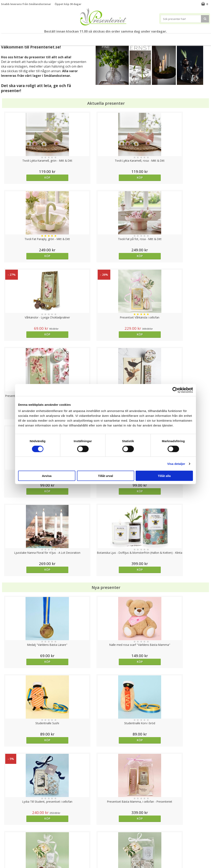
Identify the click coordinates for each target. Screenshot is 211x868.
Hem (139, 38)
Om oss (6, 843)
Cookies (6, 824)
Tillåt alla (164, 476)
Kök (154, 38)
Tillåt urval (106, 476)
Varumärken (9, 831)
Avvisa (47, 476)
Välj (27, 675)
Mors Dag (25, 38)
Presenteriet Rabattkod (17, 849)
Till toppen (106, 811)
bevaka (184, 675)
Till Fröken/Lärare (50, 38)
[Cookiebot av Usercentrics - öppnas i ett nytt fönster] (175, 390)
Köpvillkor (7, 837)
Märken (203, 38)
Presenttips (118, 38)
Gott (185, 38)
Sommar (72, 38)
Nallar (5, 855)
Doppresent (9, 861)
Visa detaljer (176, 464)
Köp (27, 177)
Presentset (94, 38)
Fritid (169, 38)
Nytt (6, 38)
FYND (105, 47)
